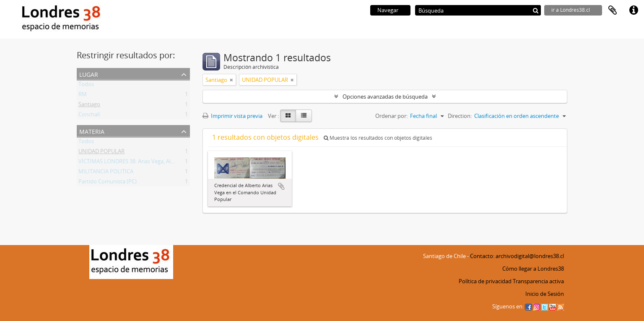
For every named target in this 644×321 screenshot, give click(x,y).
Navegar (388, 10)
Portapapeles (613, 10)
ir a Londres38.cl (571, 10)
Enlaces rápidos (634, 10)
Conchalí (89, 116)
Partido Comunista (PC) (108, 183)
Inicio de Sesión (545, 294)
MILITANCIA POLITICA (106, 173)
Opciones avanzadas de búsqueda (385, 97)
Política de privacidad (485, 281)
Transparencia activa (538, 281)
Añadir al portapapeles (281, 186)
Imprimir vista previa (232, 116)
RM (83, 96)
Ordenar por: (391, 116)
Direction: (460, 116)
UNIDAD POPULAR (101, 153)
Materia (92, 131)
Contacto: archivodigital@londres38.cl (517, 256)
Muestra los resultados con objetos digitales (378, 138)
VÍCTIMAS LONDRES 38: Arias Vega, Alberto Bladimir (142, 163)
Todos (86, 86)
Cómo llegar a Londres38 (533, 269)
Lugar (89, 74)
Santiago (89, 106)
